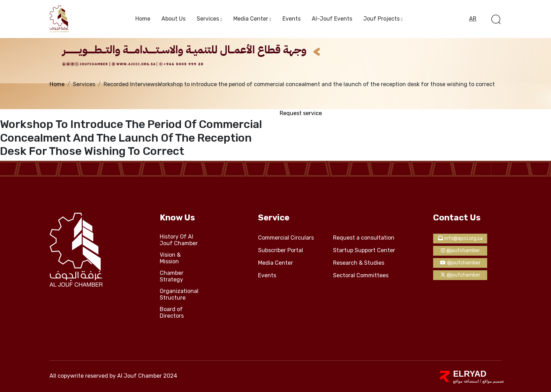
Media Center (251, 19)
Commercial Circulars (286, 238)
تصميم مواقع (492, 381)
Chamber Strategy (172, 276)
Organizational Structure (179, 295)
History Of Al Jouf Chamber (179, 240)
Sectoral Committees (361, 276)
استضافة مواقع (466, 381)
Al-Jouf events (332, 19)
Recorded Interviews (131, 84)
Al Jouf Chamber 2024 (147, 376)
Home (143, 19)
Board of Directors (172, 313)
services (208, 19)
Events (292, 19)
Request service (301, 113)
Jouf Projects (382, 19)
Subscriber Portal (281, 250)
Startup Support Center (364, 250)
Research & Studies (359, 263)
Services (84, 84)
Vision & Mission (170, 258)
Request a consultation (364, 238)
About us (173, 19)
